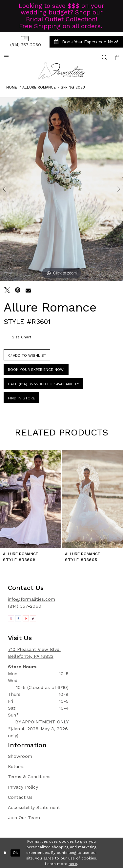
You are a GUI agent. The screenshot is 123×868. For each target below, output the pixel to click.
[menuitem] (25, 41)
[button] (117, 57)
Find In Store (21, 398)
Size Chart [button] (21, 337)
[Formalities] (62, 71)
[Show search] (104, 57)
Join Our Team (24, 818)
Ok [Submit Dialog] (15, 853)
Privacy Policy (23, 787)
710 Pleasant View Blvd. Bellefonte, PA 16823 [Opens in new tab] (34, 653)
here (73, 864)
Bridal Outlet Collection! (61, 19)
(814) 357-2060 (25, 606)
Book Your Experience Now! (36, 370)
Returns (16, 766)
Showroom (20, 756)
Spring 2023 (73, 87)
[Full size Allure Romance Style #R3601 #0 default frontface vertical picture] (61, 189)
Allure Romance (39, 87)
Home (12, 87)
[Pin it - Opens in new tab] (18, 290)
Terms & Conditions (29, 777)
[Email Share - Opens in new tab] (28, 290)
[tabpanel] (61, 189)
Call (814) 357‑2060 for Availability (44, 384)
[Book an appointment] (86, 42)
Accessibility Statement (34, 807)
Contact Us (20, 797)
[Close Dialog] (5, 853)
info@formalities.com (31, 599)
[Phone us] (25, 41)
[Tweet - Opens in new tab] (7, 290)
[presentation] (31, 499)
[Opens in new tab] (11, 618)
